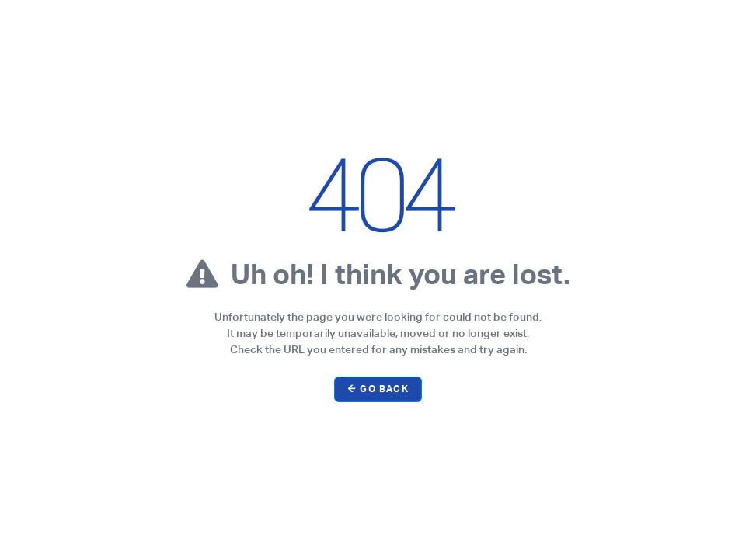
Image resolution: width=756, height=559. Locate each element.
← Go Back (378, 389)
